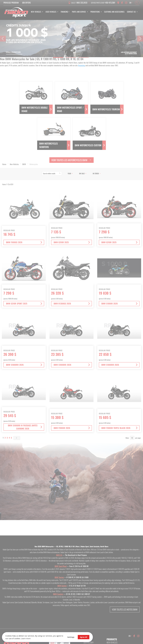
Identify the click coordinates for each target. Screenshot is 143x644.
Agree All (74, 637)
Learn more (37, 638)
